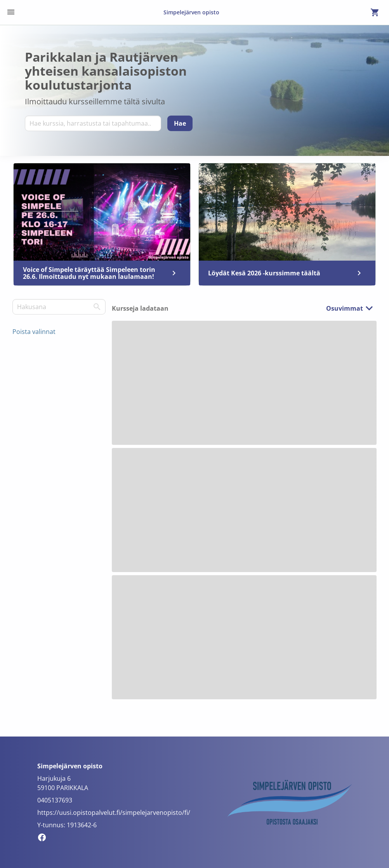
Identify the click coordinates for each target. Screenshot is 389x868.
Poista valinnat (34, 332)
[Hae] (180, 123)
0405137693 (55, 800)
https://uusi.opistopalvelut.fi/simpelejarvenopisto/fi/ (114, 813)
